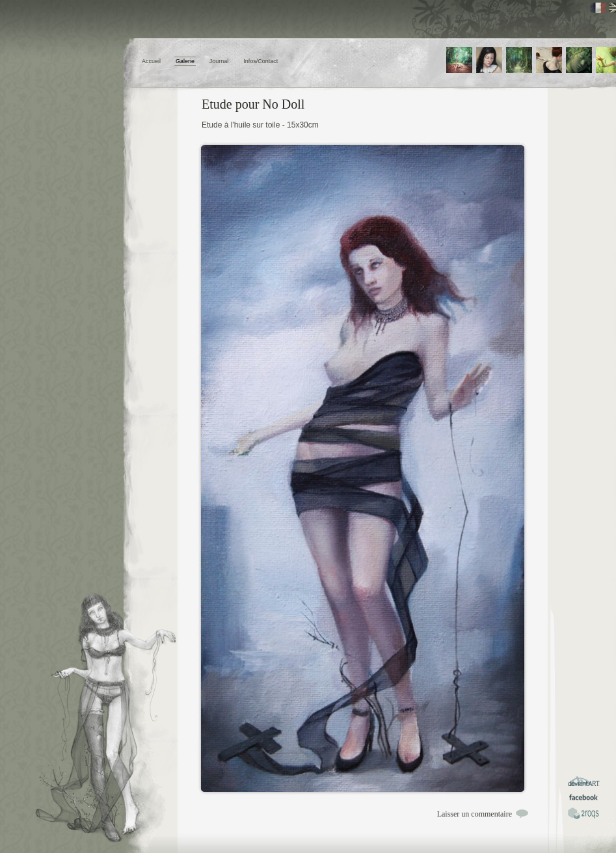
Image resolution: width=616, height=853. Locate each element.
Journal (219, 61)
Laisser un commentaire (475, 814)
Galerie (185, 61)
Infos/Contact (261, 61)
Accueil (151, 61)
